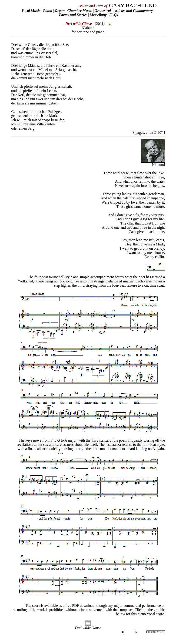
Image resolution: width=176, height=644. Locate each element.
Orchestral (103, 11)
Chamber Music (80, 11)
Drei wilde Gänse (88, 628)
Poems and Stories (73, 15)
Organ (60, 11)
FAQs (114, 15)
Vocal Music (31, 11)
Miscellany (98, 15)
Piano (48, 11)
